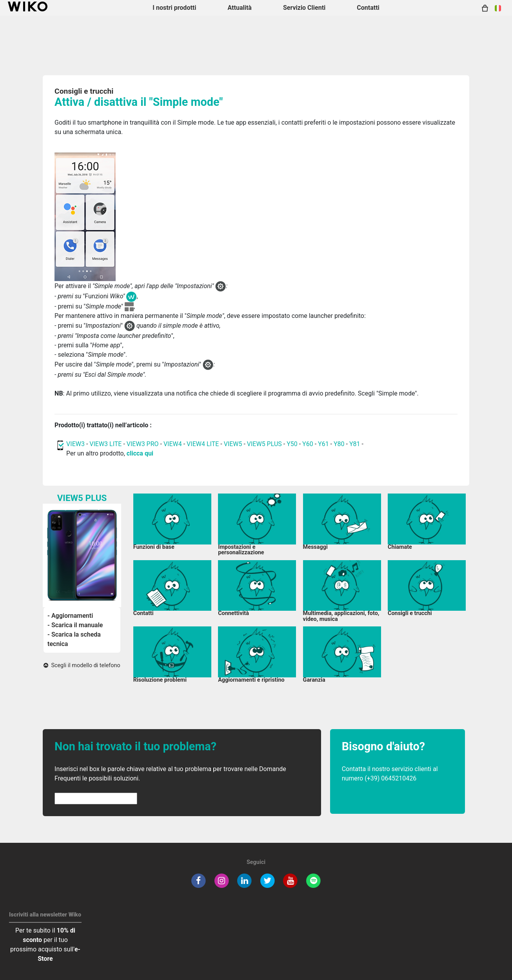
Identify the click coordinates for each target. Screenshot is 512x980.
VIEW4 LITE (203, 444)
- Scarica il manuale (75, 625)
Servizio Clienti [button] (304, 8)
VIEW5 (234, 444)
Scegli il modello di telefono (82, 665)
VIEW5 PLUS (264, 444)
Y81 (355, 444)
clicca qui (140, 453)
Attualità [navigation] (239, 8)
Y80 (339, 444)
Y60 (308, 444)
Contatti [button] (368, 8)
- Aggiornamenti (70, 616)
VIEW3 (75, 444)
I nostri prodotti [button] (174, 8)
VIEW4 (173, 444)
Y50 (292, 444)
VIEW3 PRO (143, 444)
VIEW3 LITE (105, 444)
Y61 (323, 444)
